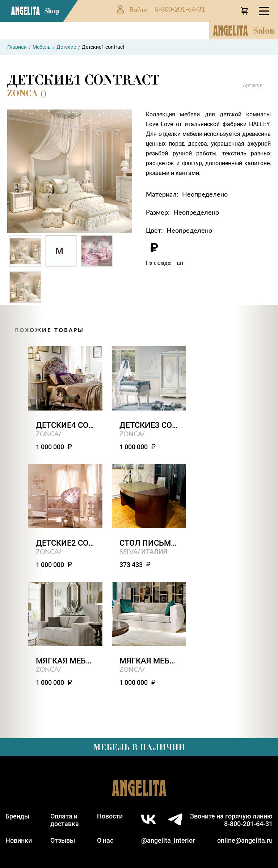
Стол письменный (149, 543)
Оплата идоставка (65, 820)
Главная (17, 47)
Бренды (17, 816)
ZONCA (47, 433)
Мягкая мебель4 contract (65, 661)
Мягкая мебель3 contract (149, 661)
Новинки (19, 840)
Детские (66, 47)
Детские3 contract (149, 425)
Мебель (42, 47)
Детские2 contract (65, 543)
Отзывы (63, 840)
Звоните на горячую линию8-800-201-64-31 (231, 820)
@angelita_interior (168, 840)
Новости (110, 816)
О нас (105, 840)
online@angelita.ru (245, 840)
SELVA (129, 551)
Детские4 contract (65, 425)
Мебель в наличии (139, 747)
